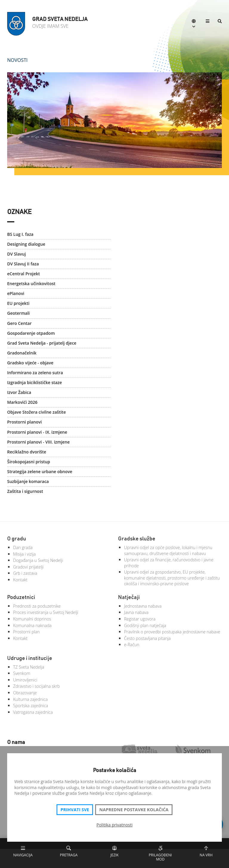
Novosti (17, 60)
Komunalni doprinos (32, 619)
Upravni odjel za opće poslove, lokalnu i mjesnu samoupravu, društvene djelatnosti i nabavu (168, 550)
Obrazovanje (25, 693)
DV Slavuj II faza (23, 264)
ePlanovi (16, 293)
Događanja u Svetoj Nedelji (38, 560)
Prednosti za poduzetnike (37, 606)
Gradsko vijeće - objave (30, 363)
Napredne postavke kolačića (134, 810)
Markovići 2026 (22, 402)
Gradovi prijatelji (28, 567)
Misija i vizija (24, 554)
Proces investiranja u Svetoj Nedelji (46, 612)
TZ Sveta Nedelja (29, 667)
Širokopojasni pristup (29, 462)
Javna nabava (136, 612)
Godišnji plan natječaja (145, 625)
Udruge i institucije (30, 658)
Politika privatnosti (115, 825)
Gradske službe (137, 539)
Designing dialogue (26, 244)
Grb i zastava (25, 573)
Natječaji (129, 597)
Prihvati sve (75, 810)
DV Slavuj (17, 254)
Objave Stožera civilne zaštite (37, 412)
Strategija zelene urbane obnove (40, 472)
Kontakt (20, 580)
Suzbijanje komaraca (28, 481)
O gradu (17, 539)
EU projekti (18, 303)
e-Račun (132, 645)
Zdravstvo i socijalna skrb (37, 686)
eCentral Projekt (24, 274)
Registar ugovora (140, 619)
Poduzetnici (21, 597)
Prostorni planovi (24, 422)
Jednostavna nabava (143, 606)
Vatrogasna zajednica (33, 712)
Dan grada (23, 547)
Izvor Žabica (19, 392)
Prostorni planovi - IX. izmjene (37, 432)
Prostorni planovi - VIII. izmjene (38, 442)
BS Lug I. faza (20, 234)
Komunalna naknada (32, 625)
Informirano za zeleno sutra (35, 373)
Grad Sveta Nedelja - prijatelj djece (42, 343)
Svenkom (22, 673)
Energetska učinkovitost (31, 284)
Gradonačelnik (22, 353)
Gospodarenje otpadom (31, 333)
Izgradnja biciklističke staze (35, 382)
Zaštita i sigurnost (25, 491)
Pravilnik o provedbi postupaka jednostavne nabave (172, 632)
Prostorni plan (26, 632)
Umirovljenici (25, 680)
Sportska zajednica (31, 706)
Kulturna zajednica (30, 699)
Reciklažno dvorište (27, 452)
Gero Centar (19, 323)
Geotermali (18, 313)
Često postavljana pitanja (147, 638)
